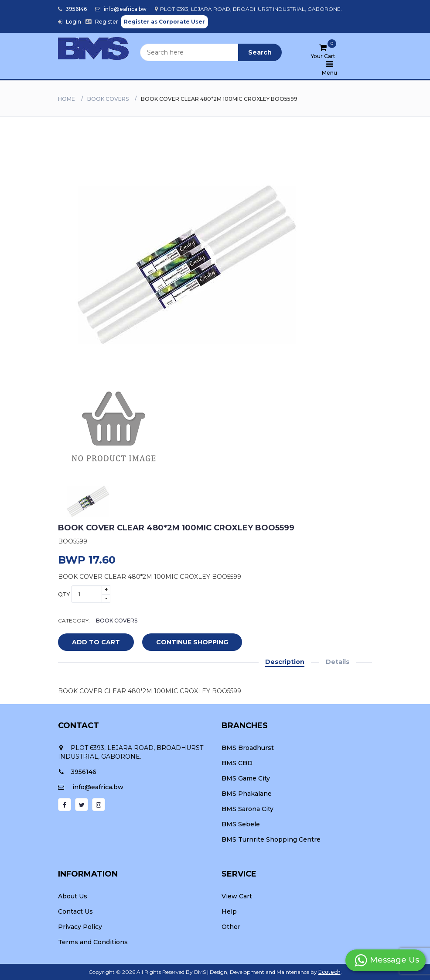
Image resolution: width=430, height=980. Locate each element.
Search (260, 52)
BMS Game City (246, 778)
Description (285, 662)
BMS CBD (237, 763)
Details (338, 662)
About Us (73, 896)
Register (102, 22)
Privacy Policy (80, 927)
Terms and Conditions (93, 942)
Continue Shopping (192, 642)
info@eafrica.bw (121, 9)
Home (67, 99)
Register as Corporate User (164, 22)
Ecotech (329, 972)
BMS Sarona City (247, 809)
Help (229, 911)
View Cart (237, 896)
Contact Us (75, 911)
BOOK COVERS (108, 99)
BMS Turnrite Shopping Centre (271, 839)
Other (231, 927)
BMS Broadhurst (248, 748)
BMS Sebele (241, 824)
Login (70, 22)
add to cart (89, 643)
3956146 (72, 9)
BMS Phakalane (247, 794)
